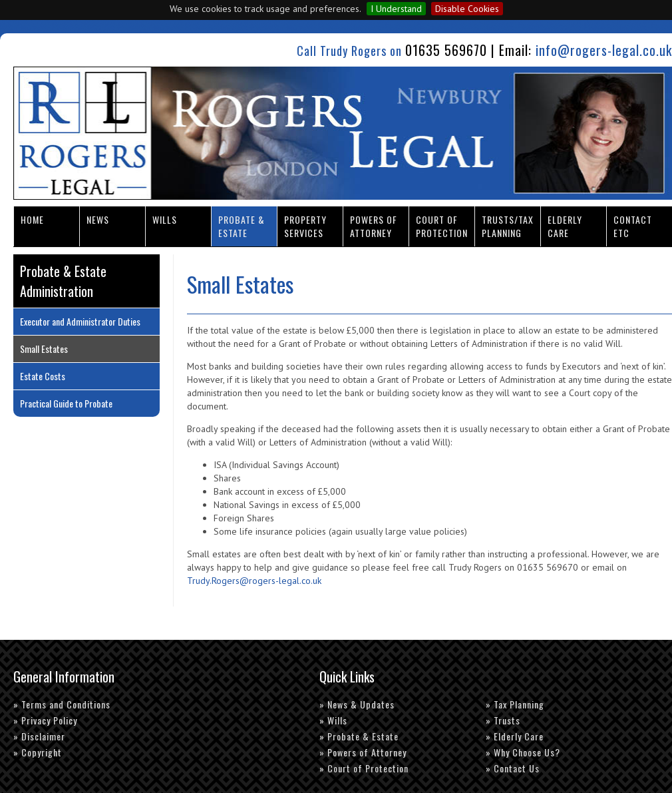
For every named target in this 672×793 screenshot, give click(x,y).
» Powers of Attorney (363, 752)
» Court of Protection (364, 768)
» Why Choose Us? (523, 752)
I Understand (396, 9)
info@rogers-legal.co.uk (604, 50)
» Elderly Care (515, 736)
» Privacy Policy (45, 720)
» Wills (333, 720)
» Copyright (38, 752)
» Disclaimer (39, 736)
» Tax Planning (515, 704)
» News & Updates (357, 704)
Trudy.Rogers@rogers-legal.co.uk (254, 581)
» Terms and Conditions (62, 704)
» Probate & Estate (359, 736)
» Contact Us (513, 768)
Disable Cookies (467, 9)
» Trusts (503, 720)
